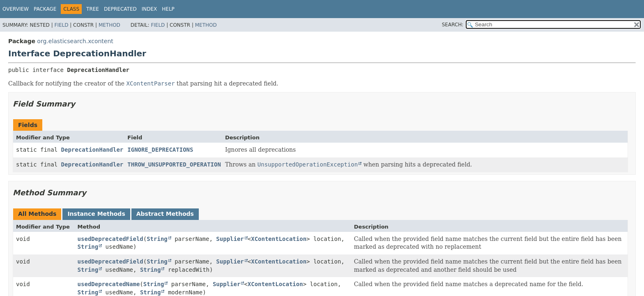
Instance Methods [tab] (96, 214)
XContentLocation (279, 239)
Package (45, 9)
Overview (16, 9)
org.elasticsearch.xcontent (75, 41)
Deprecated (120, 9)
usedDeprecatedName (109, 284)
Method (109, 25)
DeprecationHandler (92, 150)
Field (61, 25)
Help (168, 9)
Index (149, 9)
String (157, 239)
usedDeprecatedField (110, 239)
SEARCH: (453, 25)
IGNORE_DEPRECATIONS (160, 150)
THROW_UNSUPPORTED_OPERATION (174, 164)
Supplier (230, 239)
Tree (93, 9)
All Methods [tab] (37, 214)
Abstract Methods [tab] (165, 214)
